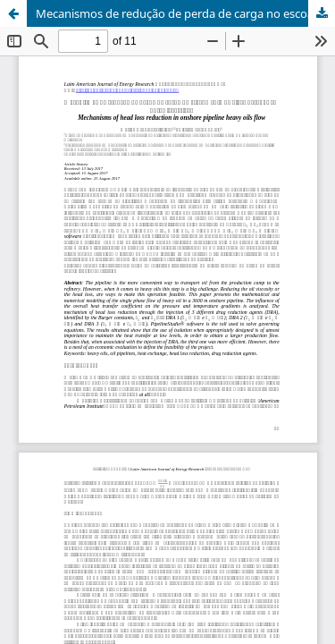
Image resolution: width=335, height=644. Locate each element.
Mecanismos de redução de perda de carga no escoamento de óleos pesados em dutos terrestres (185, 13)
